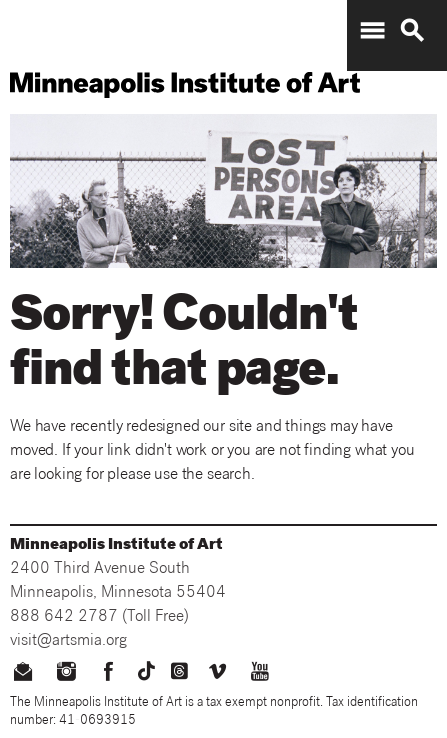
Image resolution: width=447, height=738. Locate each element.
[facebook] (108, 674)
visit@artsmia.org (68, 642)
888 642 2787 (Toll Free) (99, 618)
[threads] (179, 671)
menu (372, 31)
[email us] (23, 674)
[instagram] (66, 674)
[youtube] (259, 674)
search (412, 31)
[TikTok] (146, 671)
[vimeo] (217, 674)
